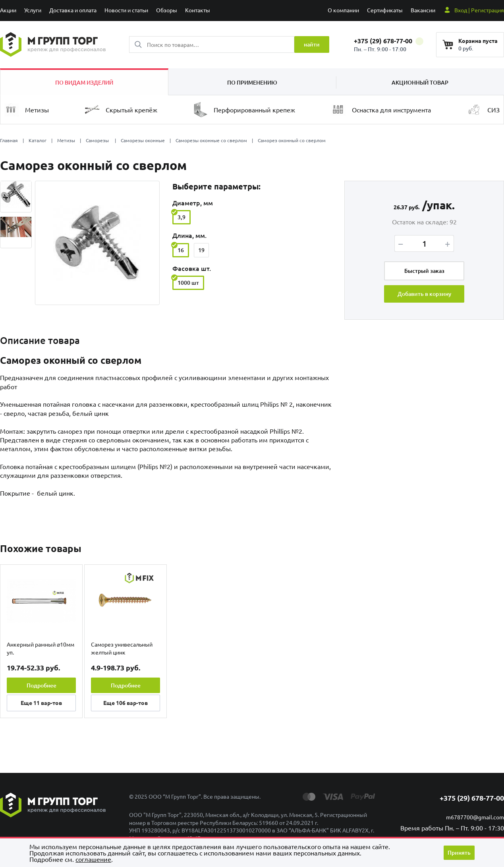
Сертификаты (385, 10)
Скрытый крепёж (121, 110)
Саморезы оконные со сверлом (211, 140)
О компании (343, 10)
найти (312, 44)
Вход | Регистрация (479, 10)
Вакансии (423, 10)
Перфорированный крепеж (244, 110)
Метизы (27, 110)
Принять (459, 853)
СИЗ (483, 110)
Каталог (38, 140)
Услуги (33, 10)
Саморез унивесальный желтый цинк (122, 648)
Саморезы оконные (143, 140)
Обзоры (167, 10)
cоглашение (93, 859)
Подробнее (42, 685)
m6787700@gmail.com (475, 817)
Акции (8, 10)
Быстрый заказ (424, 271)
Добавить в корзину (424, 294)
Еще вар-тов (41, 703)
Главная (9, 140)
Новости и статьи (126, 10)
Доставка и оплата (73, 10)
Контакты (198, 10)
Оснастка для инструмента (381, 110)
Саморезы (98, 140)
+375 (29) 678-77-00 (389, 41)
